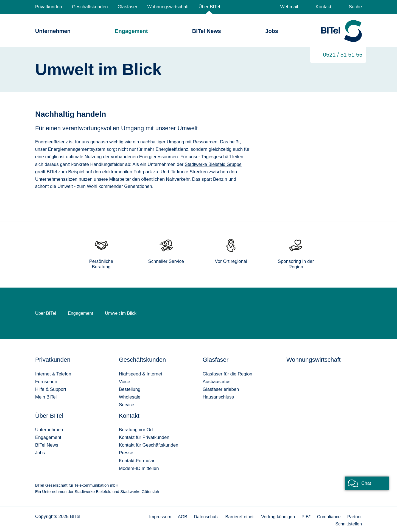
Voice (125, 381)
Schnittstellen (348, 524)
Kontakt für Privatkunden (144, 437)
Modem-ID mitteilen (139, 468)
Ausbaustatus (217, 381)
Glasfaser (128, 7)
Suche (355, 7)
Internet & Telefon (53, 374)
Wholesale (130, 397)
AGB (178, 516)
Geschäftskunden (90, 7)
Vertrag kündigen (276, 516)
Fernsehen (46, 381)
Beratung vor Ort (136, 429)
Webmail (289, 7)
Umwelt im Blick (123, 313)
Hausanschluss (218, 397)
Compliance (328, 516)
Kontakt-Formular (137, 460)
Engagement (131, 31)
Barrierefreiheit (237, 516)
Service (127, 404)
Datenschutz (202, 516)
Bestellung (130, 389)
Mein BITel (46, 397)
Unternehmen (53, 31)
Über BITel (209, 7)
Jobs (272, 31)
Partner (354, 516)
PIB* (305, 516)
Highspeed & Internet (141, 374)
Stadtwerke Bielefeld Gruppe (214, 164)
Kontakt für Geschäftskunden (149, 445)
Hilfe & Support (51, 389)
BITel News (207, 31)
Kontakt (323, 7)
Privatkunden (49, 7)
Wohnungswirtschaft (168, 7)
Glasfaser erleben (221, 389)
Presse (126, 452)
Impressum (155, 516)
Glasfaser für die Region (227, 374)
